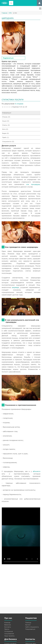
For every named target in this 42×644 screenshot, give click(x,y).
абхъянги (37, 471)
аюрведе (15, 287)
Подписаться (8, 58)
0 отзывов (19, 104)
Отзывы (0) (6, 117)
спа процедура (33, 184)
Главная (4, 13)
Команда (7, 622)
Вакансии (8, 625)
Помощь (28, 622)
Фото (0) (5, 129)
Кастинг (28, 625)
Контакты (8, 627)
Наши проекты (9, 636)
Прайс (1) (6, 137)
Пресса (7, 629)
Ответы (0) (6, 125)
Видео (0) (6, 133)
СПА (10, 13)
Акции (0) (6, 121)
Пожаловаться (30, 629)
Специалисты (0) (8, 142)
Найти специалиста (32, 627)
